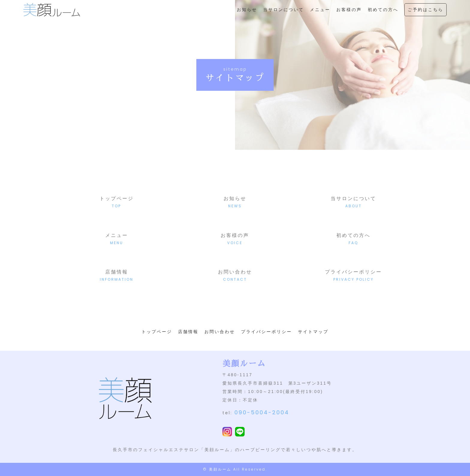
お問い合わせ (220, 332)
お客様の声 (349, 14)
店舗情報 (188, 332)
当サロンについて (284, 14)
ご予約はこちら (425, 14)
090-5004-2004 (262, 412)
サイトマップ (313, 332)
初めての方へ (383, 14)
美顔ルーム (220, 469)
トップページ (157, 332)
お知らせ (247, 14)
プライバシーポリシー (266, 332)
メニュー (320, 14)
